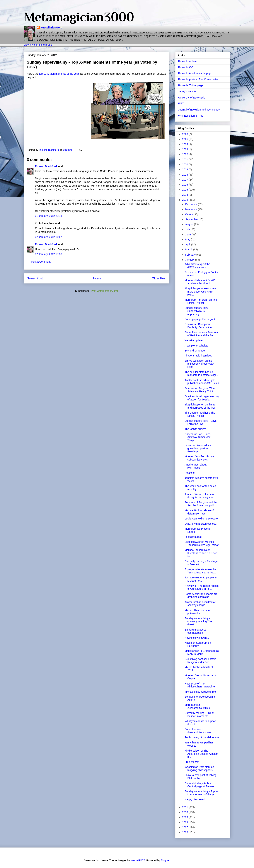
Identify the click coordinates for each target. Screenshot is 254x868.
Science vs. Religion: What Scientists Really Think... (200, 390)
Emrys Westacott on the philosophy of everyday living (199, 364)
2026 (185, 134)
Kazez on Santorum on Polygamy (198, 644)
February (191, 255)
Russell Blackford (51, 28)
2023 (185, 149)
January (190, 260)
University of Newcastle (192, 98)
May (188, 239)
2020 (185, 164)
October (190, 214)
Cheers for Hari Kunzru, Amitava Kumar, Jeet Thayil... (198, 437)
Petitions (190, 473)
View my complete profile (38, 45)
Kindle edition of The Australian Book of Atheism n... (201, 754)
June (188, 235)
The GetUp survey (195, 429)
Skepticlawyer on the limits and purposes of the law (200, 406)
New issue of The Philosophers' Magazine (200, 685)
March (189, 249)
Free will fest (192, 762)
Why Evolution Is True (191, 116)
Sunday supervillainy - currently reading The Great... (198, 621)
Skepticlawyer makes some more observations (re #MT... (200, 292)
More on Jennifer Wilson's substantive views (199, 458)
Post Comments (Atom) (104, 291)
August (190, 224)
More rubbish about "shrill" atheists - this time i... (200, 282)
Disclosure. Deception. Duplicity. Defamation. (198, 326)
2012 (185, 200)
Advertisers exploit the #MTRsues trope (197, 266)
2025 (185, 139)
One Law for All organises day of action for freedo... (202, 398)
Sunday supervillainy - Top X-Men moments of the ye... (201, 793)
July (188, 229)
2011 (185, 807)
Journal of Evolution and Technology (199, 110)
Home (97, 278)
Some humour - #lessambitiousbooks (198, 731)
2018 (185, 175)
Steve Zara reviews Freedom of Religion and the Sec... (201, 334)
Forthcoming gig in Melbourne (202, 737)
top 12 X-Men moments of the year (59, 74)
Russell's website (188, 61)
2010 (185, 812)
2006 (185, 832)
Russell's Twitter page (191, 85)
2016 (185, 185)
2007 (185, 827)
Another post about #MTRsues (195, 466)
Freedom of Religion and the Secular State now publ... (201, 504)
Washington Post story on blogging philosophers (199, 768)
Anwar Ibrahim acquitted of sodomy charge (200, 604)
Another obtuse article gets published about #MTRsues (202, 382)
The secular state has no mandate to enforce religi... (201, 374)
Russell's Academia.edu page (195, 73)
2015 (185, 190)
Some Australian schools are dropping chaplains (201, 596)
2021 (185, 159)
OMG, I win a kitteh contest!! (201, 524)
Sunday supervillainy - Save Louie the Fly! (201, 422)
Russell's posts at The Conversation (199, 79)
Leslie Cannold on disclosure (201, 519)
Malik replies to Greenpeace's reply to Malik (202, 652)
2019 (185, 169)
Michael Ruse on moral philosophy (198, 612)
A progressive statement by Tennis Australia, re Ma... (200, 571)
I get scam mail (193, 537)
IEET (181, 103)
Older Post (159, 278)
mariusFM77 (138, 860)
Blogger (165, 860)
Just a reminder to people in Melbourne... (201, 579)
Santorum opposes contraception (195, 631)
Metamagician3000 (79, 17)
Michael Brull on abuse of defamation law (199, 512)
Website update (194, 340)
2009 (185, 817)
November (192, 209)
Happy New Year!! (195, 799)
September (192, 219)
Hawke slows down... (197, 638)
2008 (185, 822)
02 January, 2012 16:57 (49, 237)
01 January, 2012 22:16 (49, 216)
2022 (185, 154)
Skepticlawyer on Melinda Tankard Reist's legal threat (201, 543)
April (188, 244)
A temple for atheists (196, 346)
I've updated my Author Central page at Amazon (200, 785)
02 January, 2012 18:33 (49, 254)
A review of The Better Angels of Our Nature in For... (201, 587)
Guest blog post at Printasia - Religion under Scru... (201, 661)
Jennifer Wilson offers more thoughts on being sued (200, 496)
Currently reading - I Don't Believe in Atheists (199, 715)
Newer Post (35, 278)
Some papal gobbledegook (200, 319)
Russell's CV (186, 67)
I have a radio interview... (199, 356)
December (192, 204)
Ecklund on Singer (195, 351)
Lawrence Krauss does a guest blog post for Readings (199, 448)
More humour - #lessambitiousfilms (197, 706)
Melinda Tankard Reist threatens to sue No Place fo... (201, 553)
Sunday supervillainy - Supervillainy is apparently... (197, 311)
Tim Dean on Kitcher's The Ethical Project (200, 414)
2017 (185, 180)
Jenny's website (187, 91)
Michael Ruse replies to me (200, 692)
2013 (185, 195)
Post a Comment (41, 262)
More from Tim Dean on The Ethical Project (201, 301)
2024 (185, 144)
